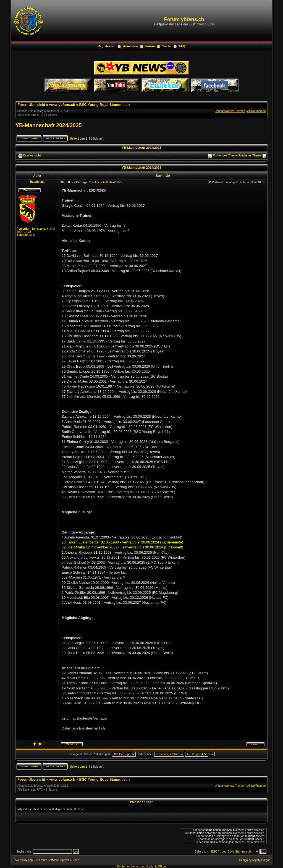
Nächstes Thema (250, 155)
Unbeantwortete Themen (230, 111)
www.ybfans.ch (62, 105)
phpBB (32, 860)
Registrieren (107, 46)
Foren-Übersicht (31, 105)
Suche (167, 46)
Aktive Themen (256, 111)
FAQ (182, 46)
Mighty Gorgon (261, 860)
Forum (150, 46)
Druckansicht (32, 155)
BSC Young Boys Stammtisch (105, 105)
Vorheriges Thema (225, 155)
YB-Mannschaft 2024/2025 (49, 125)
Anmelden (130, 46)
